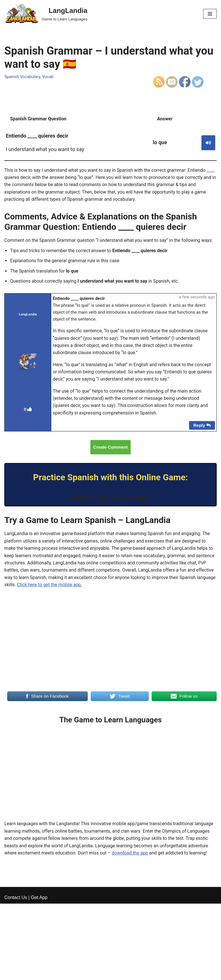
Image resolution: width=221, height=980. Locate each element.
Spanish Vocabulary (22, 77)
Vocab (48, 77)
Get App (39, 974)
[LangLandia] (46, 14)
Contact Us (16, 974)
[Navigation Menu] (210, 14)
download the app (131, 855)
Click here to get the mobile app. (70, 587)
